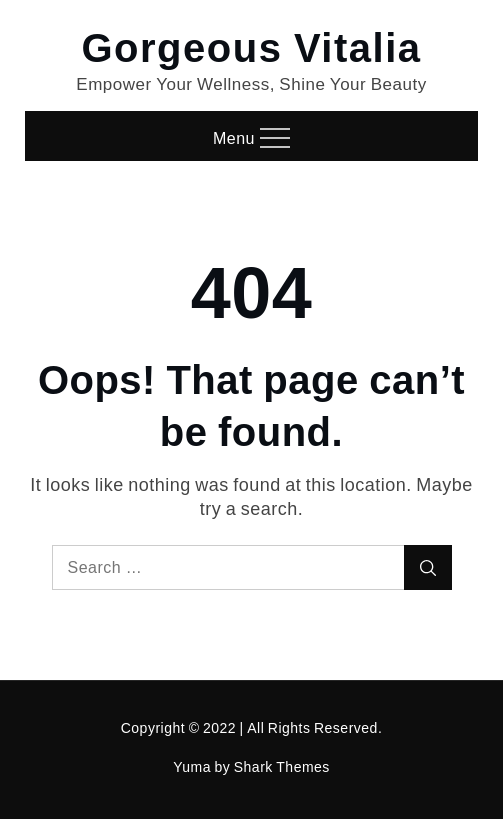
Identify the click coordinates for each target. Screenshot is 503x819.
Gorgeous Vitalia (251, 45)
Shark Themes (282, 766)
